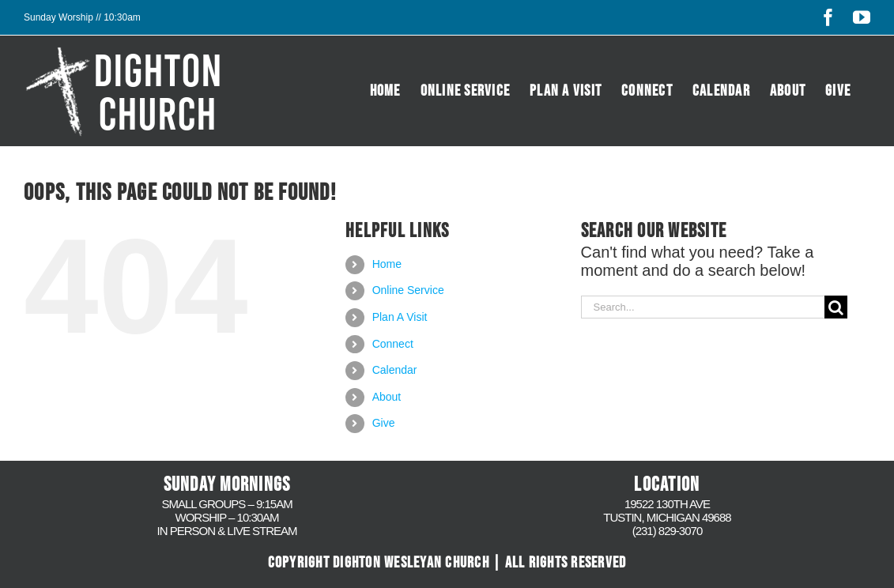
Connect (393, 344)
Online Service (408, 290)
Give (384, 423)
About (387, 397)
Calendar (395, 370)
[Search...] (703, 307)
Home (387, 264)
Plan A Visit (400, 317)
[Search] (836, 307)
